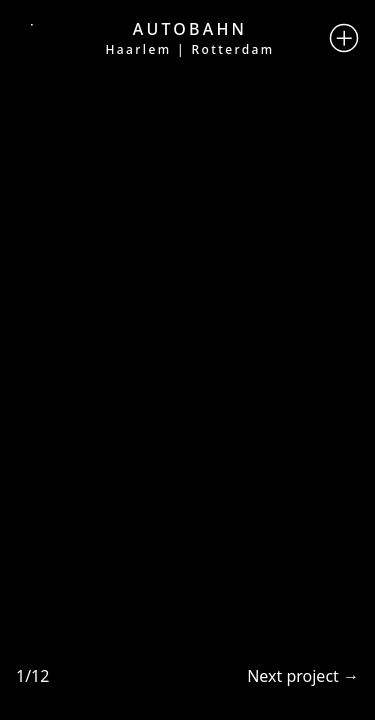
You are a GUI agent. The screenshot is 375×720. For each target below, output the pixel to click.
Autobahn (190, 29)
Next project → (303, 676)
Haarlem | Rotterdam (189, 49)
